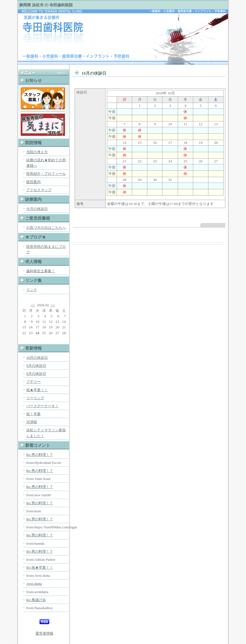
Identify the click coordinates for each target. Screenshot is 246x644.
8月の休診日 (36, 374)
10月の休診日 (37, 358)
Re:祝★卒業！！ (40, 568)
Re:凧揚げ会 (36, 600)
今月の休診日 (37, 209)
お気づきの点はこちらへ (46, 228)
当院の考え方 (37, 152)
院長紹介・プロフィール (46, 174)
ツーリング (35, 398)
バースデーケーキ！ (42, 406)
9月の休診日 (36, 366)
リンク (32, 290)
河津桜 (32, 422)
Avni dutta (34, 584)
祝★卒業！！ (37, 390)
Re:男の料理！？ (40, 455)
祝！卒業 (33, 414)
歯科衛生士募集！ (41, 271)
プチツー (33, 382)
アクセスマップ (39, 190)
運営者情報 (44, 633)
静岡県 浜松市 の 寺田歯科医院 (46, 5)
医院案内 (33, 182)
